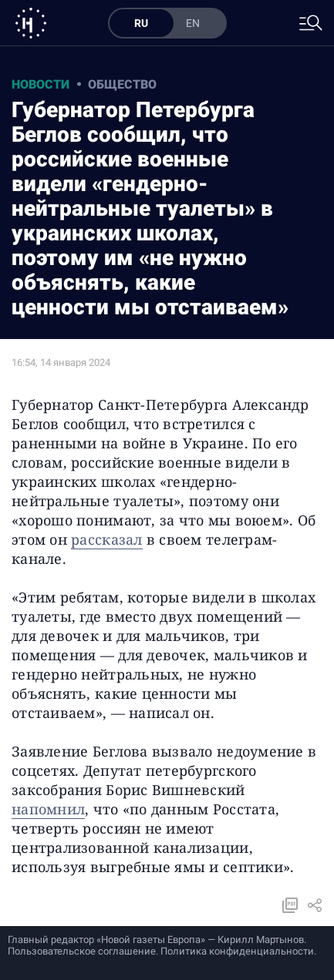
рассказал (106, 539)
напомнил (48, 809)
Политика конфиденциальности (237, 951)
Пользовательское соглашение (82, 951)
